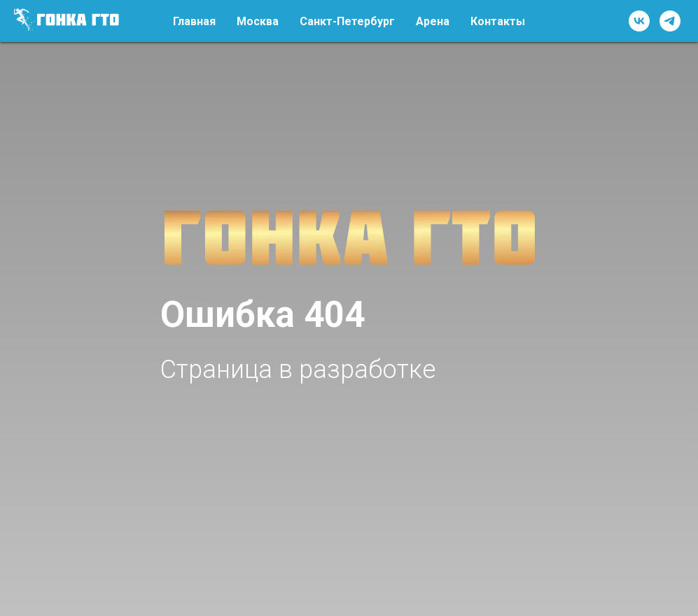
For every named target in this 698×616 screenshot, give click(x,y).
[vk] (639, 21)
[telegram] (670, 21)
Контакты (498, 21)
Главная (194, 21)
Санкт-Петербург (347, 21)
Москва (258, 21)
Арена (433, 21)
